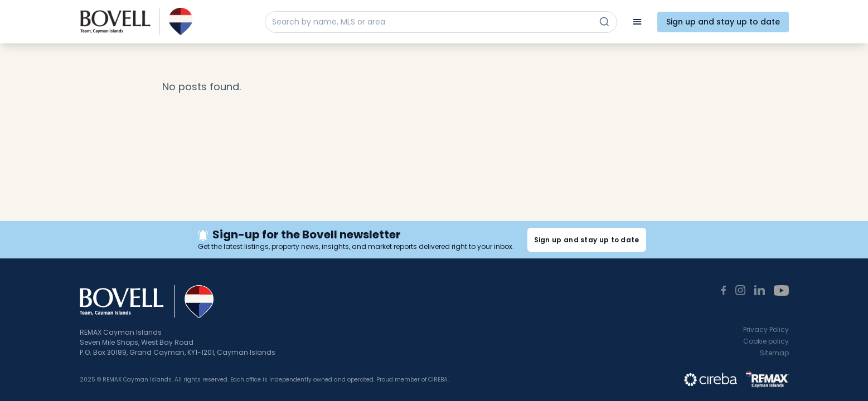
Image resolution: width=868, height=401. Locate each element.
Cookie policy (766, 341)
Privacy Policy (766, 329)
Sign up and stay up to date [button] (587, 240)
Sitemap (774, 353)
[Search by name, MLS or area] (431, 22)
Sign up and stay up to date (723, 22)
